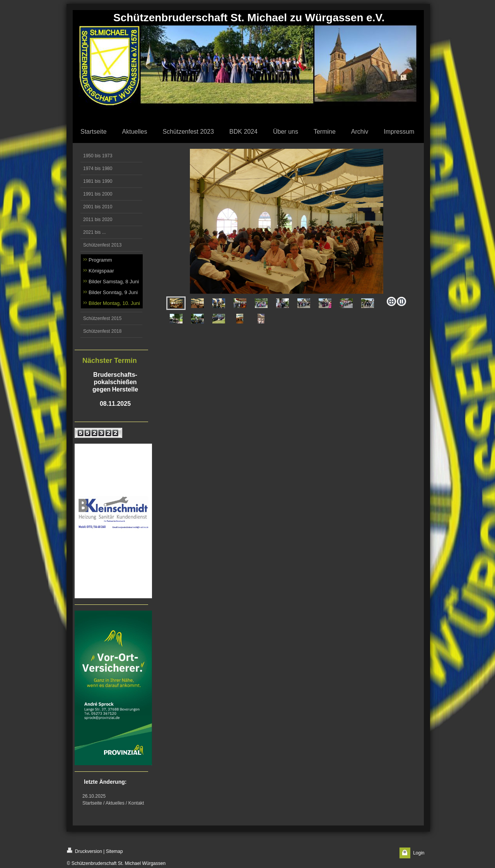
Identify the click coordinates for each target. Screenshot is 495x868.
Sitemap (114, 851)
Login (419, 853)
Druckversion (84, 851)
